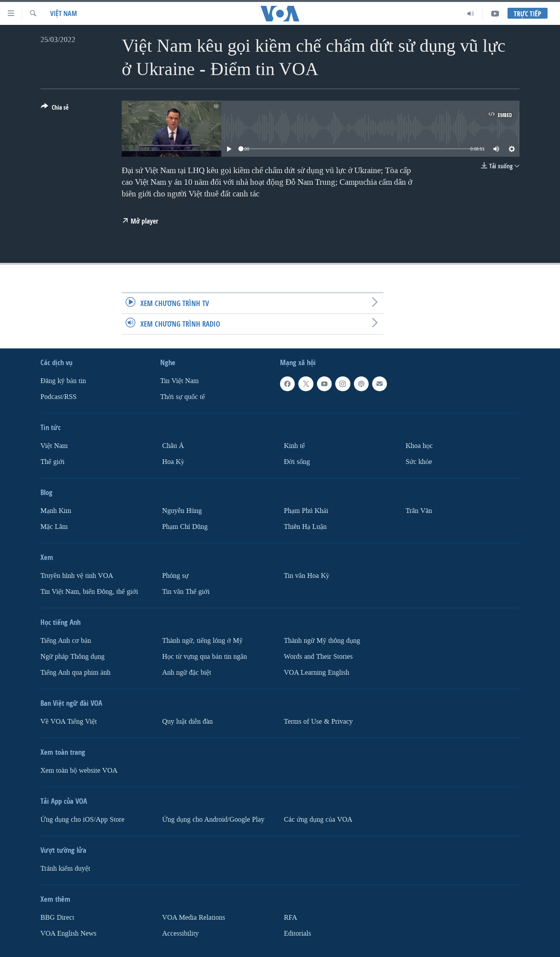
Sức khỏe (419, 462)
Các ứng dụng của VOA (318, 820)
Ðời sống (297, 462)
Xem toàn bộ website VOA (79, 771)
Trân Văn (419, 511)
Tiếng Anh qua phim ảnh (75, 673)
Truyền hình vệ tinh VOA (77, 576)
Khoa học (419, 446)
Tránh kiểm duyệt (65, 869)
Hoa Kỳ (173, 462)
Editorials (297, 933)
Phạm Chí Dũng (185, 527)
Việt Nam (64, 13)
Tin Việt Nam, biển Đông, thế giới (89, 592)
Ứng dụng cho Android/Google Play (213, 820)
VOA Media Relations (194, 918)
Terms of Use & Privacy (318, 722)
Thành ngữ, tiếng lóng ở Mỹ (202, 641)
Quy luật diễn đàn (187, 722)
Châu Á (173, 446)
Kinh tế (294, 446)
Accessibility (180, 933)
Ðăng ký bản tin (63, 381)
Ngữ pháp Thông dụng (73, 657)
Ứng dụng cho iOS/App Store (82, 820)
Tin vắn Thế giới (186, 592)
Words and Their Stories (318, 657)
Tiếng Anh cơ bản (66, 641)
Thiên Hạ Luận (305, 527)
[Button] (55, 109)
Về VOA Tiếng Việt (69, 722)
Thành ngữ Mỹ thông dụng (322, 641)
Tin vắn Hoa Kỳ (307, 576)
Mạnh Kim (56, 511)
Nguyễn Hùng (182, 511)
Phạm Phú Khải (306, 511)
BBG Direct (57, 918)
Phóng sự (175, 576)
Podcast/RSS (59, 397)
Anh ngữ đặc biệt (187, 673)
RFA (290, 918)
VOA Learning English (317, 673)
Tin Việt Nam (179, 381)
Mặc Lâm (54, 527)
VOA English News (68, 933)
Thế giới (52, 462)
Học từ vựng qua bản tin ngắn (205, 657)
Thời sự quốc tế (183, 397)
